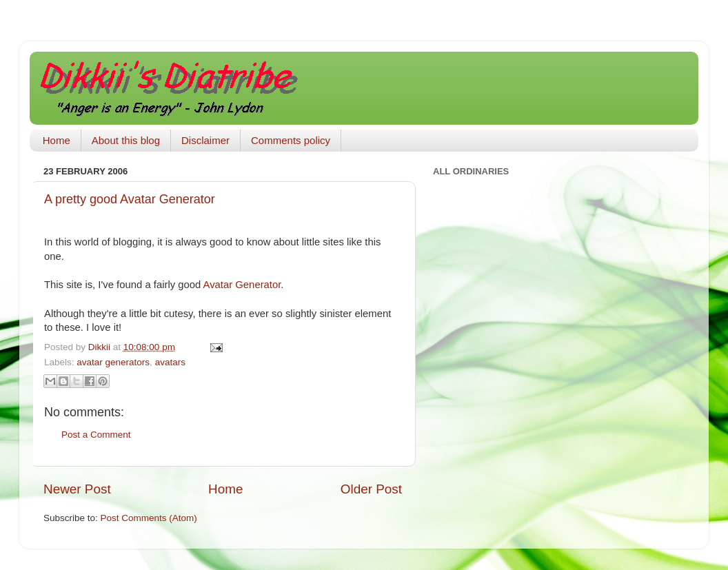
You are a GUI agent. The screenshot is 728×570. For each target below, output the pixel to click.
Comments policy (291, 140)
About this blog (126, 140)
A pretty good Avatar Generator (130, 199)
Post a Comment (96, 435)
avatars (170, 362)
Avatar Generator (242, 285)
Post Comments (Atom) (149, 518)
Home (57, 140)
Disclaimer (205, 140)
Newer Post (77, 489)
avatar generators (113, 362)
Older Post (371, 489)
